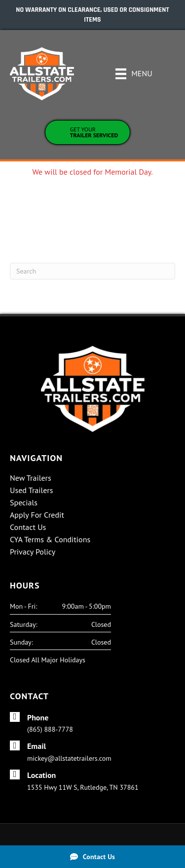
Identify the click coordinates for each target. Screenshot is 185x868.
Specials (24, 503)
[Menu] (134, 74)
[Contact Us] (92, 857)
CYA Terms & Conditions (50, 540)
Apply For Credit (37, 515)
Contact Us (28, 527)
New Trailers (31, 478)
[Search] (92, 271)
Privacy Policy (33, 552)
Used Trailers (32, 491)
